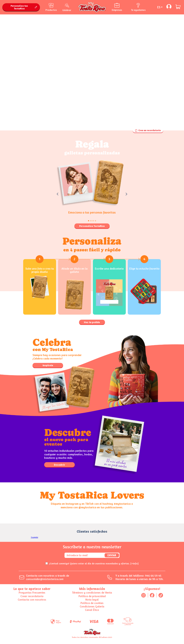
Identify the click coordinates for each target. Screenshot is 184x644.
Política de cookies (92, 603)
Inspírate (48, 365)
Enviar (112, 555)
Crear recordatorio (32, 596)
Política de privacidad (92, 596)
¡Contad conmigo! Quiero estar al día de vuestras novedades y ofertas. (94, 563)
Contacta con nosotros (32, 599)
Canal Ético (92, 610)
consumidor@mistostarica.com (45, 579)
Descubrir (59, 465)
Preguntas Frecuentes (32, 592)
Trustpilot (34, 537)
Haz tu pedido (92, 322)
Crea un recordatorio (148, 130)
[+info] (134, 563)
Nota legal (92, 599)
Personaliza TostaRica (92, 226)
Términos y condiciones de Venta (92, 592)
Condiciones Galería (92, 606)
